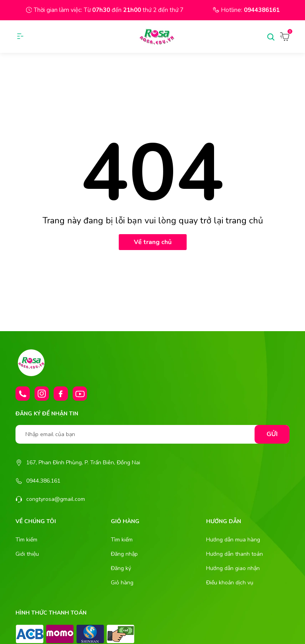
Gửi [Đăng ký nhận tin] (272, 434)
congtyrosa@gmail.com (56, 499)
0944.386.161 (43, 481)
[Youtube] (80, 394)
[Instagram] (42, 394)
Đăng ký (121, 568)
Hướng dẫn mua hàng (233, 540)
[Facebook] (61, 394)
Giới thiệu (27, 554)
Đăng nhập (124, 554)
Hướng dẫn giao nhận (233, 568)
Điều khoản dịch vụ (230, 583)
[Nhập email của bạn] (152, 434)
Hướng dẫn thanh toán (235, 554)
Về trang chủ (153, 242)
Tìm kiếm (26, 540)
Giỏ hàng (122, 583)
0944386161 (262, 10)
